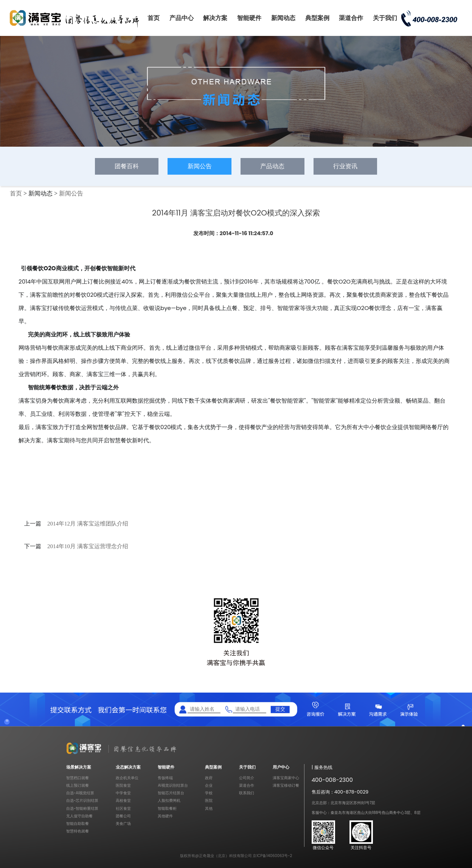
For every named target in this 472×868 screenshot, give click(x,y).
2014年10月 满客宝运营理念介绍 (88, 546)
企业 (209, 785)
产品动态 (272, 166)
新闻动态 (283, 18)
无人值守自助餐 (79, 816)
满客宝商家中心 (286, 778)
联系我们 (247, 793)
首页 (154, 18)
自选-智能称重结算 (82, 808)
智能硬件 (249, 18)
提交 (280, 709)
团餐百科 (127, 166)
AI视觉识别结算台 (173, 785)
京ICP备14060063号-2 (272, 856)
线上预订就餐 (78, 785)
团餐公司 (123, 816)
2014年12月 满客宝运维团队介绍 (88, 524)
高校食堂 (123, 801)
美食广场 (123, 824)
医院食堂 (123, 785)
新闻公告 (200, 166)
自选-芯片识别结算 (82, 801)
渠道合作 (351, 18)
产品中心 (182, 18)
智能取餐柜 (167, 808)
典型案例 (317, 18)
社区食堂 (123, 808)
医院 (209, 801)
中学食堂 (123, 793)
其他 (209, 808)
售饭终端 (165, 778)
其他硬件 (165, 816)
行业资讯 (345, 166)
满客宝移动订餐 (286, 785)
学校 (209, 793)
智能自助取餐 (78, 824)
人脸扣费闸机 (169, 801)
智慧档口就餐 (78, 778)
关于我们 (385, 18)
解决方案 (215, 18)
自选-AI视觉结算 (80, 793)
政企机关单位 (127, 778)
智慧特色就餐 (78, 831)
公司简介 (247, 778)
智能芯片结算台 (171, 793)
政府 (209, 778)
